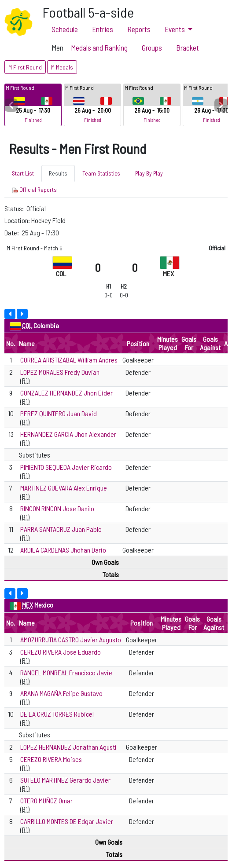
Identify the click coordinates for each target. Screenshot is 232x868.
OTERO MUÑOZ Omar (46, 800)
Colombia (46, 325)
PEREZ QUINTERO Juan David (59, 413)
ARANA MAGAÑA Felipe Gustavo (61, 693)
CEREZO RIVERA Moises (51, 759)
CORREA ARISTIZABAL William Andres (69, 360)
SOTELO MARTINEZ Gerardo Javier (65, 780)
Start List (23, 173)
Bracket (188, 48)
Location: (18, 220)
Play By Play (149, 173)
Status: (15, 208)
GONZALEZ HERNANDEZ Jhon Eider (66, 393)
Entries (103, 29)
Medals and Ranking (99, 48)
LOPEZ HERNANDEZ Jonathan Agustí (68, 747)
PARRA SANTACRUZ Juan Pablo (61, 529)
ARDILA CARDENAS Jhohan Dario (63, 550)
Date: (12, 233)
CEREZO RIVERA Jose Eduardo (61, 652)
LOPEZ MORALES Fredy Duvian (60, 372)
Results (58, 173)
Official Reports (34, 190)
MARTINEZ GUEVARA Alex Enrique (64, 488)
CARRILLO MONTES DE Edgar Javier (67, 821)
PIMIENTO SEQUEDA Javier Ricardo (66, 467)
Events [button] (175, 29)
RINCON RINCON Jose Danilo (57, 508)
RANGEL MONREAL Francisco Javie (66, 672)
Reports (139, 29)
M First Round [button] (25, 67)
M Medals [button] (62, 67)
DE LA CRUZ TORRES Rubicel (57, 714)
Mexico (44, 605)
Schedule (65, 29)
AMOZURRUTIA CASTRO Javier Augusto (71, 639)
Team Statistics (101, 173)
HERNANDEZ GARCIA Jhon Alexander (68, 434)
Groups (152, 48)
